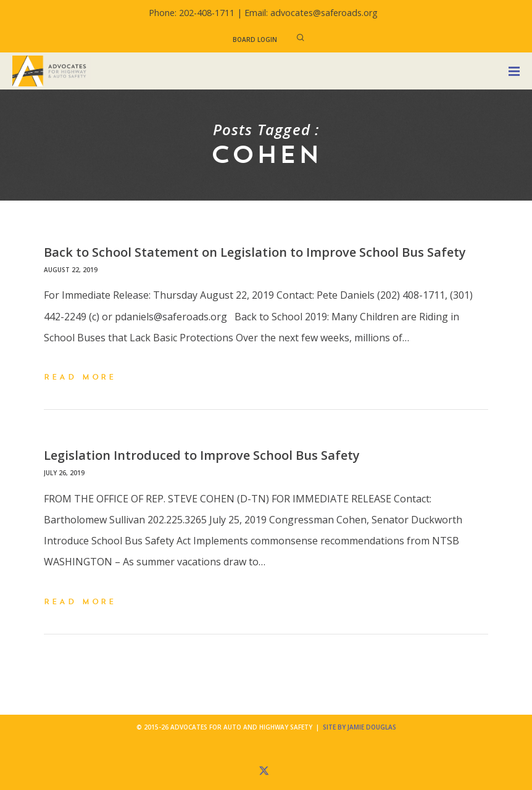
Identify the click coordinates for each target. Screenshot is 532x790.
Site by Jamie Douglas (360, 727)
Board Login (255, 39)
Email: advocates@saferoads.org (311, 13)
